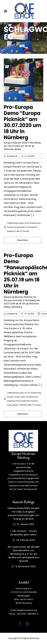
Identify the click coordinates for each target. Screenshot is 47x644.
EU (26, 223)
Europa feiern (20, 227)
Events (44, 314)
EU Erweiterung (34, 223)
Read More (23, 240)
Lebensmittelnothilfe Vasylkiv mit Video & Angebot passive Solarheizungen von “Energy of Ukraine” (24, 513)
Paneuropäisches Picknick (26, 401)
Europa (10, 227)
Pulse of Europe (22, 231)
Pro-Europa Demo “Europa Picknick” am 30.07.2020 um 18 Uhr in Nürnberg (22, 122)
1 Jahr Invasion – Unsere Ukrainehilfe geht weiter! (23, 533)
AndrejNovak (12, 156)
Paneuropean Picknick (17, 405)
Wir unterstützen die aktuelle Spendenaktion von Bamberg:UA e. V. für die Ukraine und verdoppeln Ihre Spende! (23, 554)
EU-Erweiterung (34, 393)
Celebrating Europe (15, 223)
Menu (6, 11)
